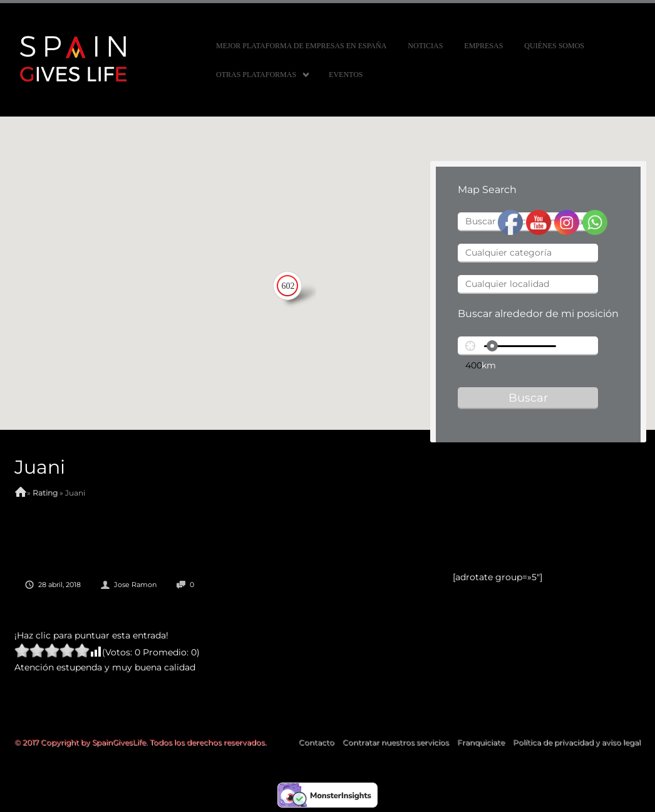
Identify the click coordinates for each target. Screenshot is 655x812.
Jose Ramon (135, 585)
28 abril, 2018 (59, 585)
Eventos (346, 75)
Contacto (317, 742)
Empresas (483, 46)
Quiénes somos (554, 46)
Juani (40, 467)
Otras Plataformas (256, 75)
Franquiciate (481, 742)
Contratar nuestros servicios (396, 742)
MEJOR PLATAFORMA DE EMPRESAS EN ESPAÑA (301, 46)
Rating (45, 493)
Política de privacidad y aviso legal (577, 742)
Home (21, 493)
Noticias (425, 46)
